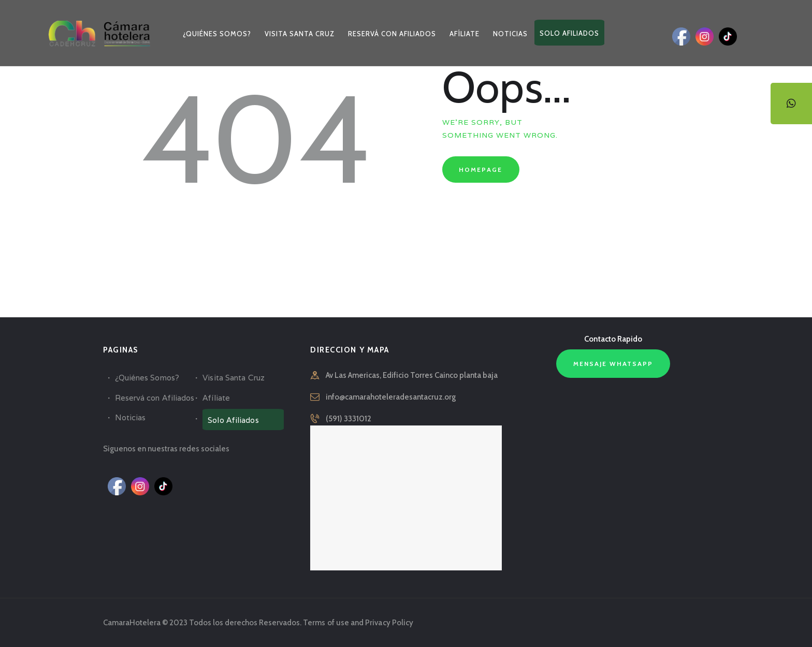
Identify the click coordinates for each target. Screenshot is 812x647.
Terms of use (326, 623)
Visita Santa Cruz (233, 378)
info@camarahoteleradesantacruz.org (391, 397)
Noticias (130, 417)
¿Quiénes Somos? (147, 378)
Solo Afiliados (233, 420)
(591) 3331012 (349, 419)
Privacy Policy (388, 623)
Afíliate (216, 398)
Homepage (481, 170)
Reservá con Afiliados (154, 398)
